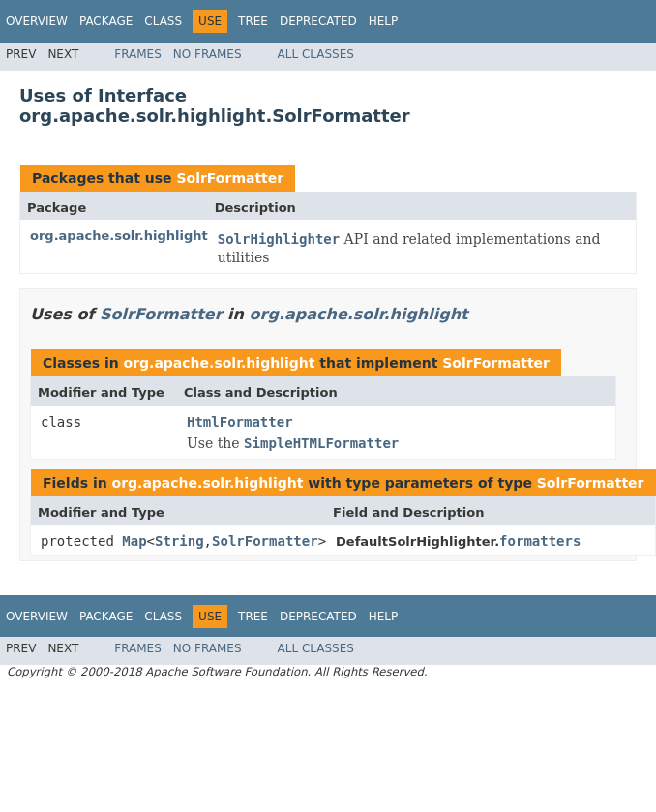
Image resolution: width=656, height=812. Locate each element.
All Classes (316, 54)
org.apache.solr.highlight (119, 236)
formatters (540, 541)
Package (106, 21)
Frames (138, 54)
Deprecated (318, 21)
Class (163, 21)
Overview (37, 21)
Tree (253, 21)
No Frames (208, 54)
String (179, 541)
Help (384, 21)
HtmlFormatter (240, 422)
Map (134, 541)
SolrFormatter (230, 178)
